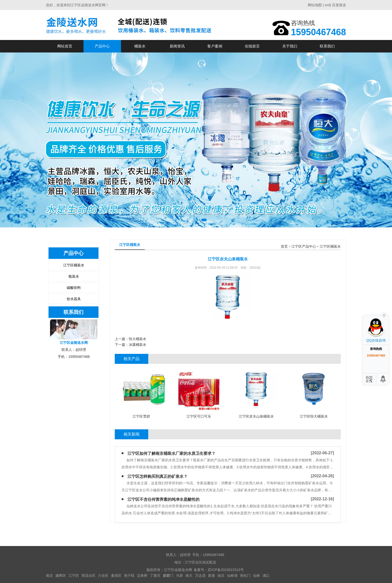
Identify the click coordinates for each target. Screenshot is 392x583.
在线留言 (252, 46)
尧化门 (245, 576)
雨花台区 (88, 576)
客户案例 (215, 46)
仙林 (256, 576)
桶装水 (140, 46)
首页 (284, 247)
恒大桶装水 (137, 339)
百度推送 (339, 5)
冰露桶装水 (137, 345)
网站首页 (65, 46)
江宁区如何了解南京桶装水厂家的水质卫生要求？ (171, 453)
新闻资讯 (177, 46)
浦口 (266, 576)
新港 (211, 576)
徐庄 (221, 576)
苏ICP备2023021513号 (226, 570)
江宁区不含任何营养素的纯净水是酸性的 (163, 499)
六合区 (103, 576)
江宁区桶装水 (74, 265)
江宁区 (74, 576)
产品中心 (102, 46)
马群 (179, 576)
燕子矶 (129, 576)
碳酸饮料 (74, 288)
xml (327, 5)
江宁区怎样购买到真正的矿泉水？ (157, 476)
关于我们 (290, 46)
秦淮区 (116, 576)
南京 (49, 576)
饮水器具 (74, 299)
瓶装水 (74, 276)
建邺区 (61, 576)
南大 (189, 576)
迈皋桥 (142, 576)
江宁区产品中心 (304, 247)
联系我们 (327, 46)
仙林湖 (232, 576)
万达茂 (200, 576)
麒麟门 (168, 576)
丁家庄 (155, 576)
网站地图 (315, 5)
